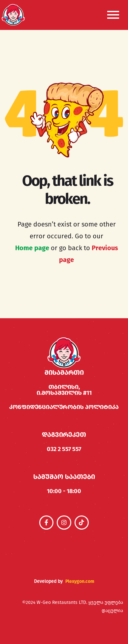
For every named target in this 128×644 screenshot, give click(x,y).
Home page (32, 248)
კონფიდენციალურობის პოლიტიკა (64, 407)
